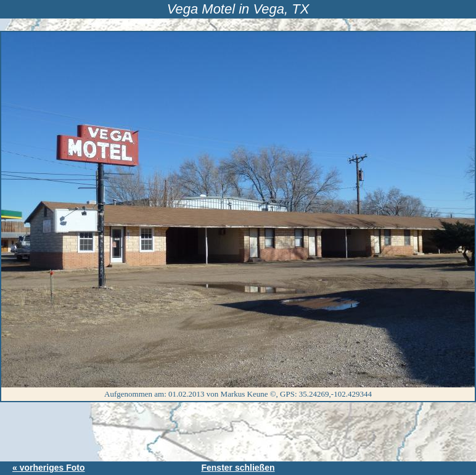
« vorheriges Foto (48, 468)
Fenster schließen (238, 468)
